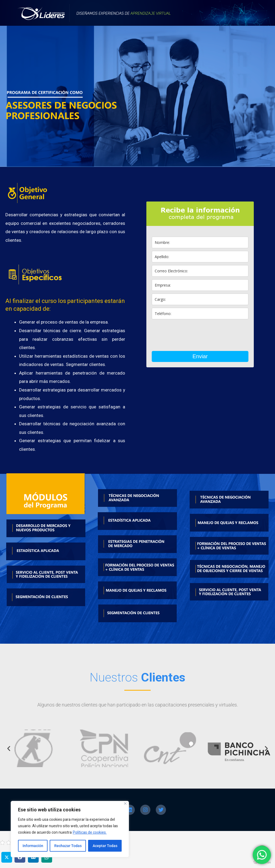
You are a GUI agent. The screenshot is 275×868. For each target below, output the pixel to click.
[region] (70, 829)
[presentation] (193, 335)
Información (33, 846)
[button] (9, 748)
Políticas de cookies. (90, 832)
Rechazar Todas (68, 846)
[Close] (125, 803)
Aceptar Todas (105, 846)
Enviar (200, 356)
